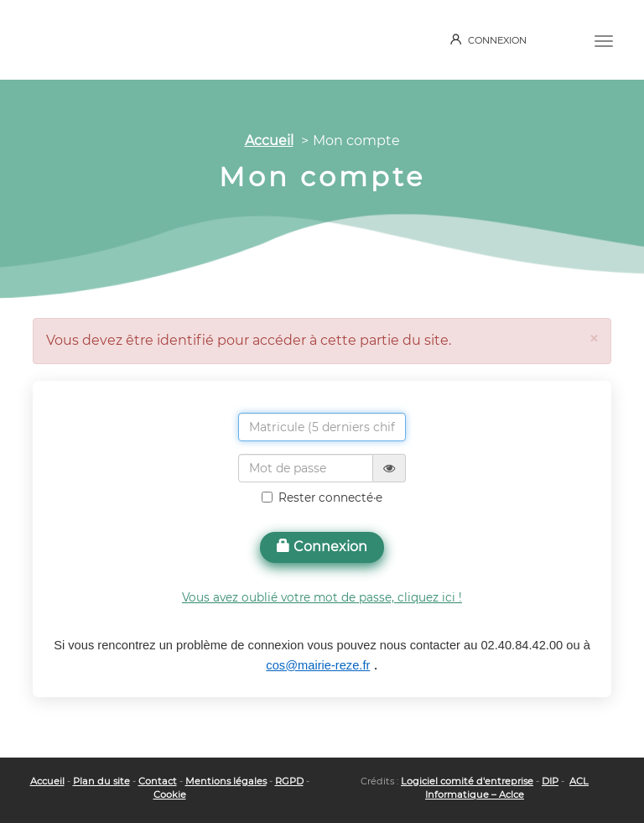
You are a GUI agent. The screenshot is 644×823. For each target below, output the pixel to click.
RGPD (289, 781)
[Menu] (604, 39)
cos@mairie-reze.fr (318, 665)
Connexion (322, 547)
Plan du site (101, 781)
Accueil (269, 141)
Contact (158, 781)
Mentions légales (226, 781)
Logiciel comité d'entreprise (467, 781)
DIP (550, 781)
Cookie (170, 794)
